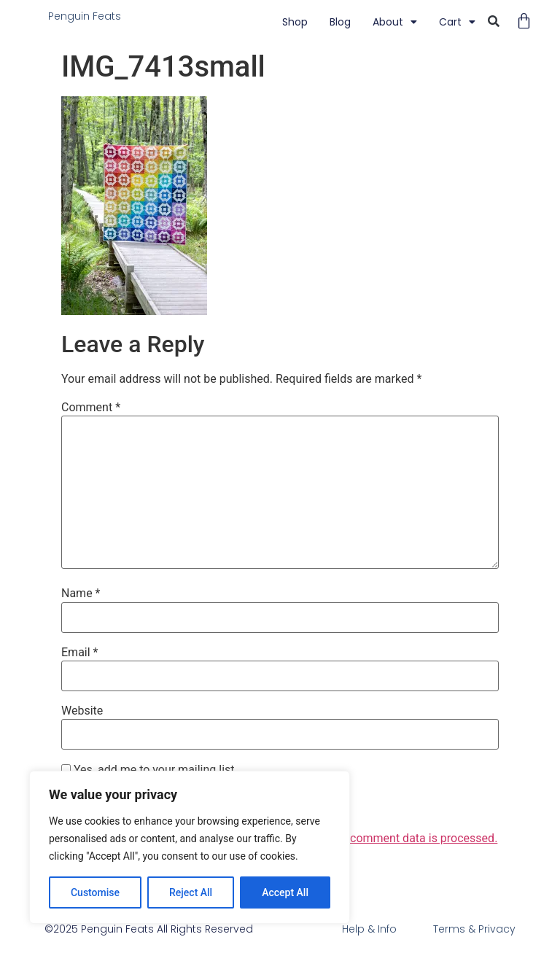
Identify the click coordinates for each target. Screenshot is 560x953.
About (395, 22)
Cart (457, 22)
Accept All (285, 892)
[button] (493, 22)
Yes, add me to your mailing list (148, 770)
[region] (190, 847)
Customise (95, 892)
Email (79, 653)
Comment (91, 408)
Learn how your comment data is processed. (382, 838)
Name (81, 594)
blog (340, 22)
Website (82, 711)
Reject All (191, 892)
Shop (295, 22)
